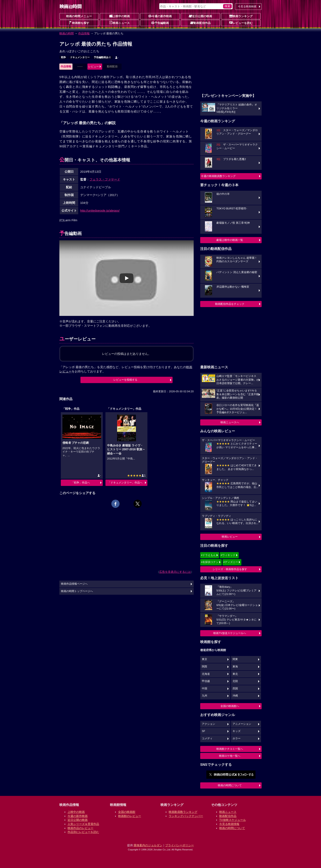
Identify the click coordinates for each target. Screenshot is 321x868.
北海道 (206, 674)
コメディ (207, 739)
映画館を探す (79, 23)
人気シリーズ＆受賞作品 (83, 824)
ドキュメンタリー (80, 57)
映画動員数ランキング (183, 812)
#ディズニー (231, 562)
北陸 (235, 681)
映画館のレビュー (130, 816)
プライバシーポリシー (180, 845)
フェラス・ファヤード (105, 179)
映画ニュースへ (230, 422)
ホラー (237, 739)
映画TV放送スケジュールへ (230, 633)
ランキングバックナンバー (186, 816)
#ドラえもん (208, 555)
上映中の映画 (120, 16)
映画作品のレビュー (80, 828)
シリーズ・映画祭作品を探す (230, 569)
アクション (209, 724)
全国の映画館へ (230, 706)
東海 (235, 667)
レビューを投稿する (125, 380)
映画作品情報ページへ (74, 584)
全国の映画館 (127, 812)
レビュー (94, 66)
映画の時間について (230, 785)
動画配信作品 (200, 23)
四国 (235, 689)
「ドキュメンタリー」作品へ (125, 483)
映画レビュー (230, 537)
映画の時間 (67, 33)
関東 (235, 659)
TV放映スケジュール (233, 820)
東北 (235, 674)
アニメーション (242, 724)
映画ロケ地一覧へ (230, 756)
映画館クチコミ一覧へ (230, 749)
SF (203, 731)
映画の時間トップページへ (77, 591)
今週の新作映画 (160, 16)
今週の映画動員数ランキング (218, 176)
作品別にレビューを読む (83, 832)
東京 (205, 659)
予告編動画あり (102, 57)
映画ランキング (241, 16)
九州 (205, 696)
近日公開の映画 (200, 16)
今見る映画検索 (247, 6)
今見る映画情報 (229, 824)
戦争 (63, 57)
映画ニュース (120, 23)
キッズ (237, 731)
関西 (205, 667)
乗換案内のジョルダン (148, 845)
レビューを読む (241, 23)
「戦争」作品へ (81, 483)
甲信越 (206, 681)
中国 (205, 689)
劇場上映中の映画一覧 (230, 240)
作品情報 (84, 33)
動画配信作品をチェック (230, 304)
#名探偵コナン (210, 562)
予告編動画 (160, 23)
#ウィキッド (228, 555)
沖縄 (235, 696)
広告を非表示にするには (175, 572)
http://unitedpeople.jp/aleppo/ (100, 210)
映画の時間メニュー (79, 16)
